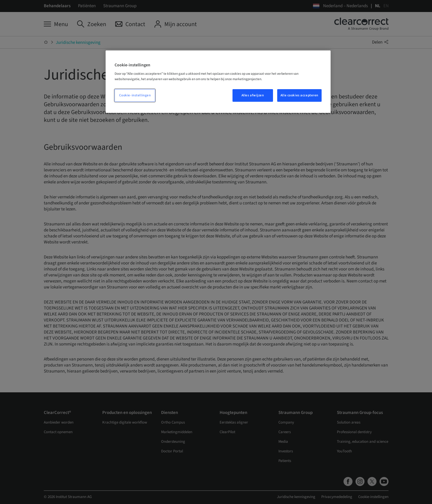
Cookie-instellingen (135, 95)
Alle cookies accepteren (299, 95)
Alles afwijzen (253, 95)
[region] (218, 82)
